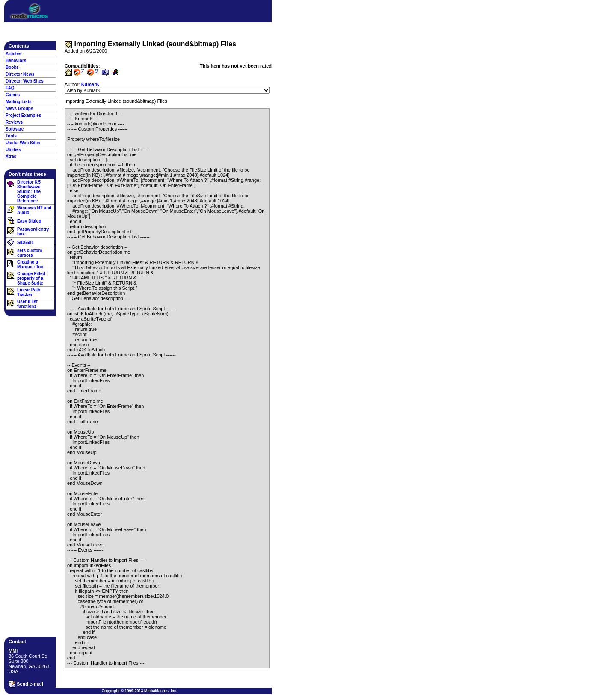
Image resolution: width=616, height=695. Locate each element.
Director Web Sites (25, 81)
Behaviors (16, 61)
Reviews (14, 122)
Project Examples (23, 115)
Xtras (11, 156)
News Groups (19, 108)
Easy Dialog (29, 221)
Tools (11, 136)
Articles (13, 54)
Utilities (13, 150)
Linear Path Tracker (29, 292)
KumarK (90, 84)
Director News (20, 74)
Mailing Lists (19, 102)
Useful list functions (27, 304)
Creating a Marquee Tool (31, 264)
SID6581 (25, 242)
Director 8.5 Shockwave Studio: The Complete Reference (29, 192)
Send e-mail (26, 684)
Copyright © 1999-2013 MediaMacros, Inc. (139, 691)
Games (13, 95)
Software (15, 129)
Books (12, 67)
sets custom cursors (30, 253)
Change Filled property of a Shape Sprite (31, 278)
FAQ (10, 88)
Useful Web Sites (23, 143)
